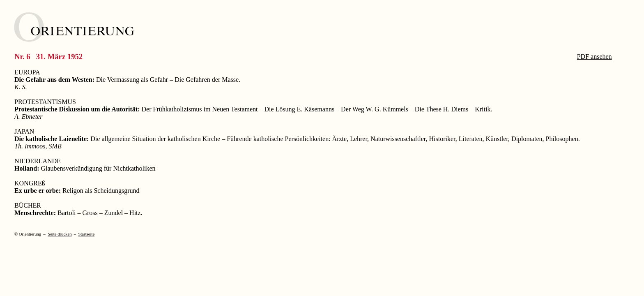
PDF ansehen (595, 57)
